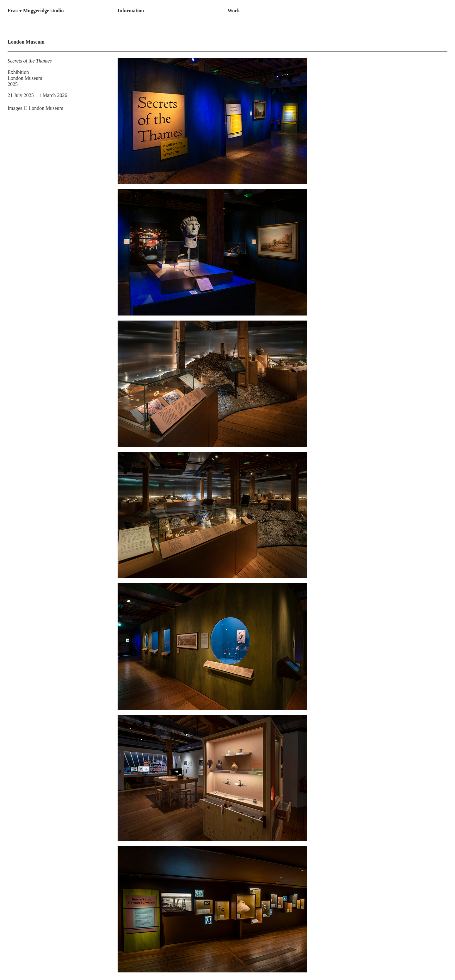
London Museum (25, 78)
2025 (13, 84)
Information (131, 11)
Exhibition (18, 72)
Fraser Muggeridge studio (36, 11)
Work (234, 11)
